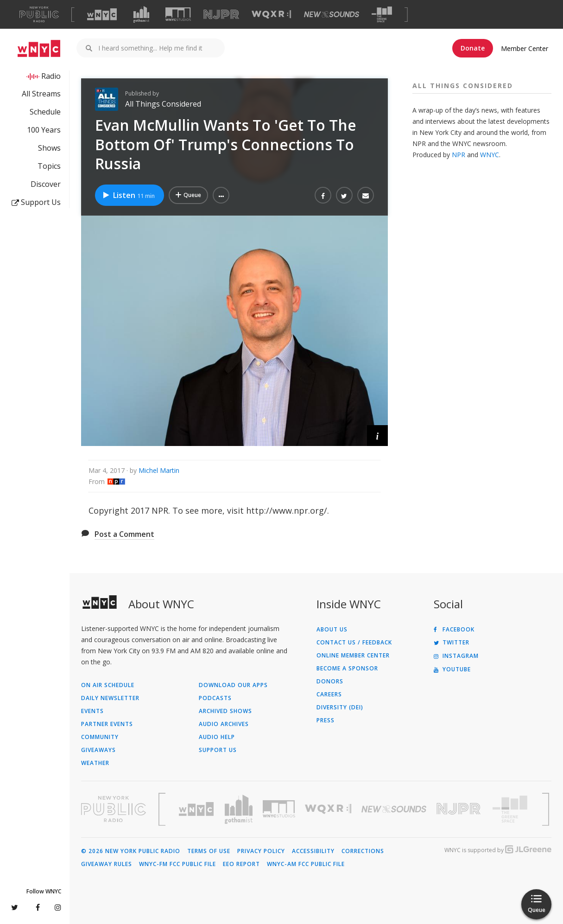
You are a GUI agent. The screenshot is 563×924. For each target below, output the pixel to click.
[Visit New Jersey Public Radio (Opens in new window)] (460, 809)
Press (326, 720)
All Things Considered (163, 104)
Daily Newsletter (110, 698)
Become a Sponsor (347, 669)
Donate (473, 48)
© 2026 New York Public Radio (131, 851)
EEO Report (241, 864)
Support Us (36, 202)
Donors (330, 682)
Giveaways (98, 750)
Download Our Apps (233, 685)
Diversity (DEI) (340, 707)
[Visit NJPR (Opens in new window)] (221, 15)
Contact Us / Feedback (354, 643)
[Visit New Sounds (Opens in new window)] (332, 14)
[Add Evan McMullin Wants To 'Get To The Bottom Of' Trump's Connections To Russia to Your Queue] (188, 195)
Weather (95, 763)
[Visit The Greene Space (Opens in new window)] (382, 15)
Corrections (363, 851)
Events (92, 711)
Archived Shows (225, 711)
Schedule (45, 112)
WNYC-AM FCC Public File (306, 864)
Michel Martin (159, 470)
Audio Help (217, 737)
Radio (51, 76)
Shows (49, 148)
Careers (329, 695)
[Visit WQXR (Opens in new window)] (271, 15)
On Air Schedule (108, 685)
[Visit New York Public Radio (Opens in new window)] (114, 809)
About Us (332, 630)
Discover (46, 184)
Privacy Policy (261, 851)
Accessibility (313, 851)
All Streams (41, 94)
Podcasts (215, 698)
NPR (459, 155)
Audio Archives (224, 724)
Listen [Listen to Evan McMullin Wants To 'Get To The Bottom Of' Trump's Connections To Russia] (128, 195)
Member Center (525, 48)
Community (100, 737)
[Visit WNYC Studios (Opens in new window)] (178, 14)
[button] (221, 195)
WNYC (490, 155)
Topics (49, 166)
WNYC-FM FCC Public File (177, 864)
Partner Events (107, 724)
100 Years (44, 130)
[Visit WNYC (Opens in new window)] (102, 14)
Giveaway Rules (107, 864)
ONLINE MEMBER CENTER (353, 656)
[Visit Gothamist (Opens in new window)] (141, 14)
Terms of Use (209, 851)
